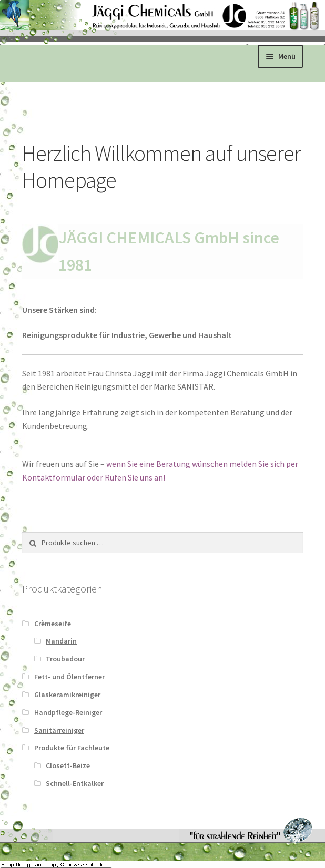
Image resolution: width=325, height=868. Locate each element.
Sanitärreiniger (59, 730)
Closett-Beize (68, 765)
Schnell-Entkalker (75, 783)
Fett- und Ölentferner (69, 677)
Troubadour (65, 659)
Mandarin (61, 641)
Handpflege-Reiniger (68, 712)
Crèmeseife (53, 624)
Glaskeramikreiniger (67, 695)
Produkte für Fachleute (72, 748)
